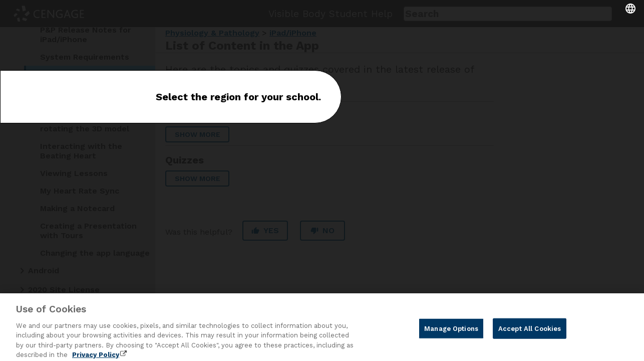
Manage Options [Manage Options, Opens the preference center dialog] (451, 333)
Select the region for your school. (238, 97)
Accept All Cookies (530, 333)
